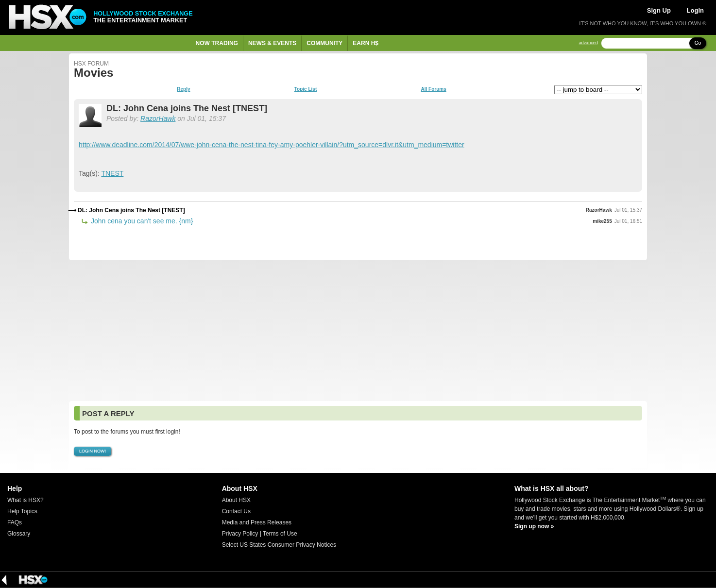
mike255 (602, 221)
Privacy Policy (240, 534)
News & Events (272, 43)
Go (698, 43)
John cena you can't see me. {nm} (141, 221)
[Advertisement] (358, 331)
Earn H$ (366, 43)
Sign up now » (534, 526)
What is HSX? (26, 500)
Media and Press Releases (257, 522)
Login (695, 10)
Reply (183, 89)
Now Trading (217, 43)
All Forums (433, 89)
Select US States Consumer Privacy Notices (279, 545)
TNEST (112, 173)
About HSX (236, 500)
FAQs (15, 522)
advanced (588, 43)
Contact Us (236, 511)
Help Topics (22, 511)
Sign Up (659, 10)
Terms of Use (280, 534)
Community (324, 43)
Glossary (19, 534)
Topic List (306, 89)
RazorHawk (158, 118)
